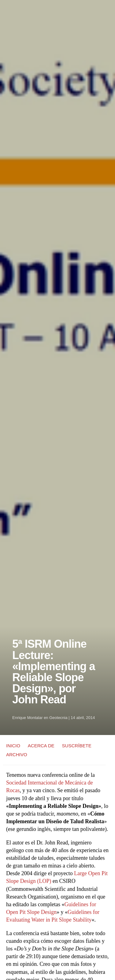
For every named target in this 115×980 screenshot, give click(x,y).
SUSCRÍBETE (77, 746)
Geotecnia (58, 718)
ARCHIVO (17, 755)
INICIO (13, 746)
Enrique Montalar (27, 718)
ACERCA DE (41, 746)
